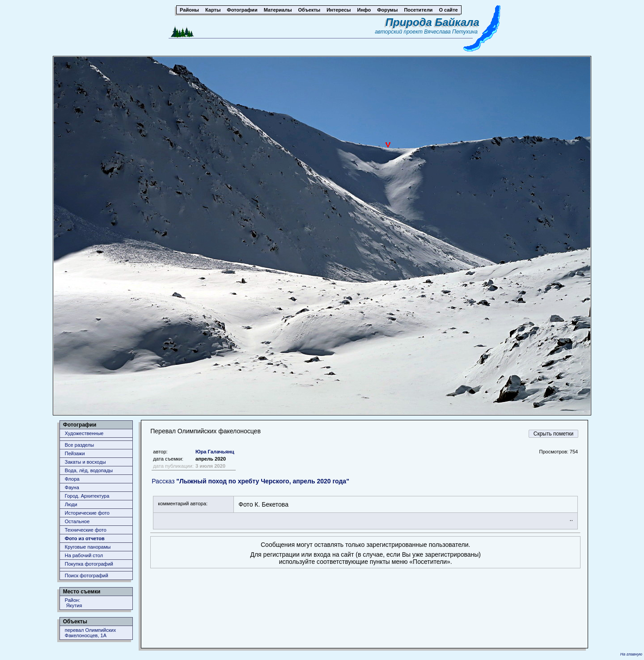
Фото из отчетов (85, 538)
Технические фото (86, 530)
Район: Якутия (74, 603)
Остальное (77, 521)
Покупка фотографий (89, 564)
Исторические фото (87, 513)
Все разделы (79, 445)
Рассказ (250, 481)
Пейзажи (75, 453)
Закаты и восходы (85, 462)
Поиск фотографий (87, 575)
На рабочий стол (84, 555)
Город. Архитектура (87, 496)
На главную (631, 654)
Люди (71, 504)
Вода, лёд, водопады (89, 470)
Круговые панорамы (88, 547)
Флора (72, 479)
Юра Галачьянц (215, 452)
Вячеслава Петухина (451, 32)
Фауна (72, 487)
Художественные (84, 433)
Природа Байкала (432, 22)
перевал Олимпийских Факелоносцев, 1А (90, 633)
